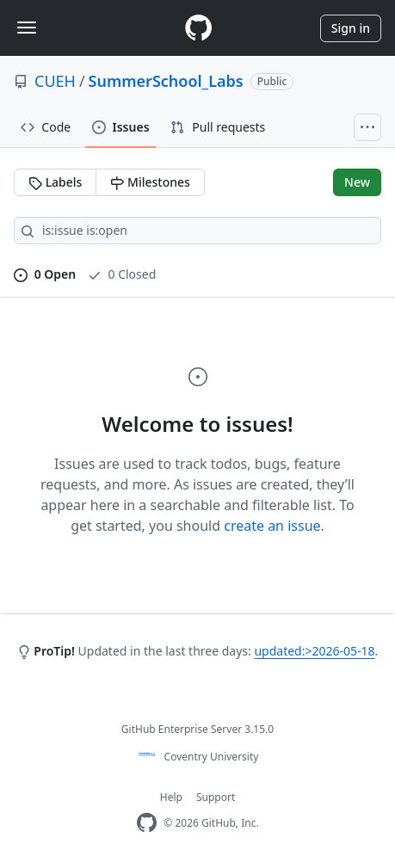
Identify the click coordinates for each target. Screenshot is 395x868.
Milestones (150, 182)
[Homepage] (198, 28)
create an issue (272, 526)
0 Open (45, 274)
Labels (55, 182)
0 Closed (122, 274)
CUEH (55, 81)
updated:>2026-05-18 (314, 651)
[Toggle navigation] (27, 28)
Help (171, 797)
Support (216, 797)
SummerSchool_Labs (166, 81)
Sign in (351, 28)
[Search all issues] (197, 231)
